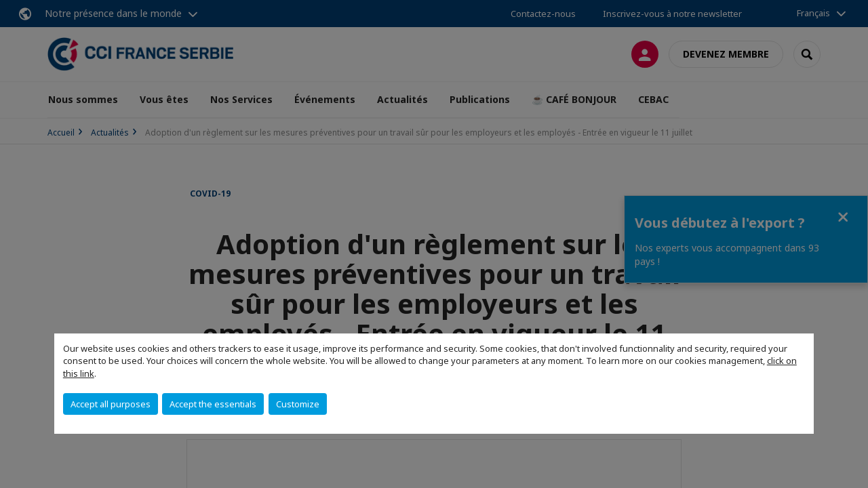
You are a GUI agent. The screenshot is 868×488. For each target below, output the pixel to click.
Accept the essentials (213, 404)
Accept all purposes (111, 404)
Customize (298, 404)
